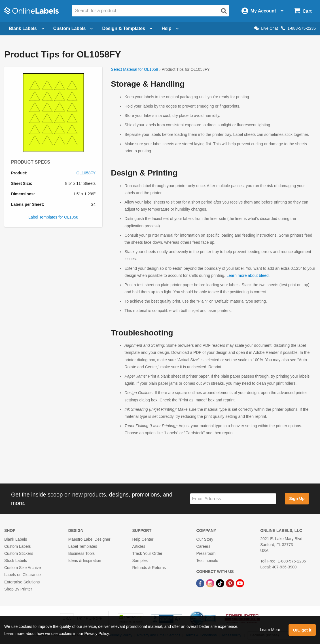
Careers (203, 546)
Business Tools (81, 553)
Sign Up (297, 498)
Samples (140, 560)
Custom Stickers (19, 553)
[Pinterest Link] (231, 583)
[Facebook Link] (201, 583)
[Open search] (224, 11)
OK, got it (302, 630)
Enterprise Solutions (22, 582)
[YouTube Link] (240, 583)
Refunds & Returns (149, 568)
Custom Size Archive (23, 568)
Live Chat (266, 28)
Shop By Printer (18, 589)
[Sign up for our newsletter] (233, 499)
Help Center (143, 539)
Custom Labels (17, 546)
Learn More (270, 630)
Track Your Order (147, 553)
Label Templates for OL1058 (53, 217)
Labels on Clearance (22, 575)
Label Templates (83, 546)
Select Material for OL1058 (134, 69)
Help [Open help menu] (170, 28)
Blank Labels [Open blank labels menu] (27, 28)
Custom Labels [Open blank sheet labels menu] (73, 28)
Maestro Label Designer (89, 539)
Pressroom (206, 553)
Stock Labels (16, 560)
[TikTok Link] (221, 583)
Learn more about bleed (248, 275)
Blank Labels (16, 539)
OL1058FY (86, 173)
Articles (139, 546)
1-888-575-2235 (298, 28)
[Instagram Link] (211, 583)
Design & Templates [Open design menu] (127, 28)
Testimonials (207, 560)
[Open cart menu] (303, 11)
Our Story (205, 539)
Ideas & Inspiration (85, 560)
